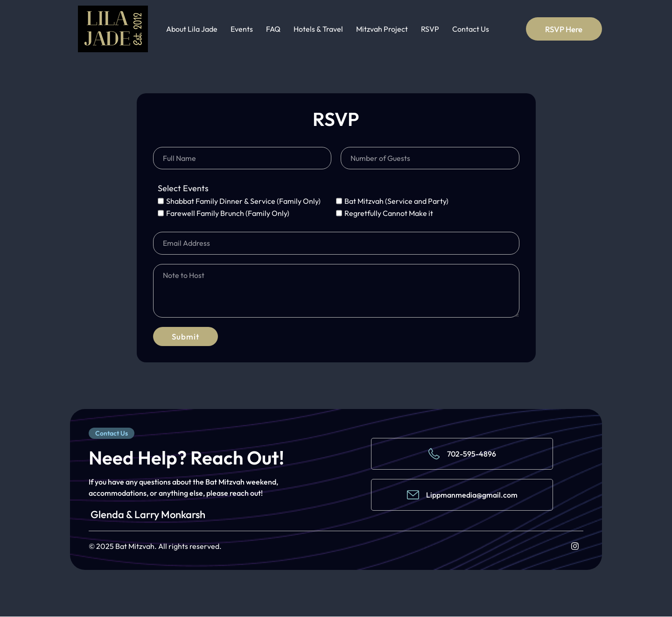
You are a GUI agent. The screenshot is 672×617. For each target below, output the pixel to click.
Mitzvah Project (382, 29)
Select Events (183, 189)
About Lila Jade (192, 29)
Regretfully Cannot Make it (389, 213)
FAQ (273, 29)
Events (242, 29)
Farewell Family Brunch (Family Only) (228, 213)
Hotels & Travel (318, 29)
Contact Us (471, 29)
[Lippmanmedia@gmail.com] (413, 495)
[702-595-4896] (434, 454)
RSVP (430, 29)
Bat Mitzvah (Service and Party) (396, 201)
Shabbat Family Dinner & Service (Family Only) (243, 201)
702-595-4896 (472, 454)
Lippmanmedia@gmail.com (472, 495)
